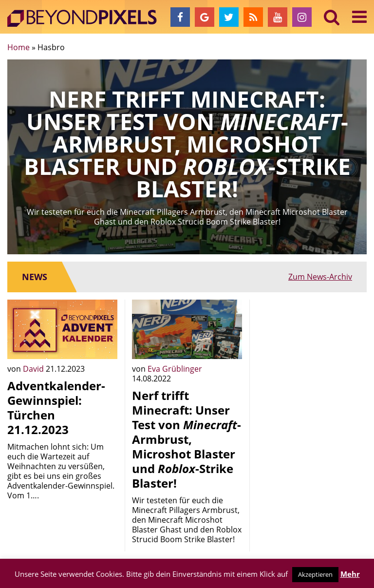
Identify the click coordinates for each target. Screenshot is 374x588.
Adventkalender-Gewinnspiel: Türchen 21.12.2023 (56, 408)
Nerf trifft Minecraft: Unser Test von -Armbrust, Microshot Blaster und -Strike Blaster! (187, 439)
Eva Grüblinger (175, 369)
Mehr (350, 574)
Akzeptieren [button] (315, 574)
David (34, 369)
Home (19, 47)
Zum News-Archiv (320, 277)
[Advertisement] (312, 348)
